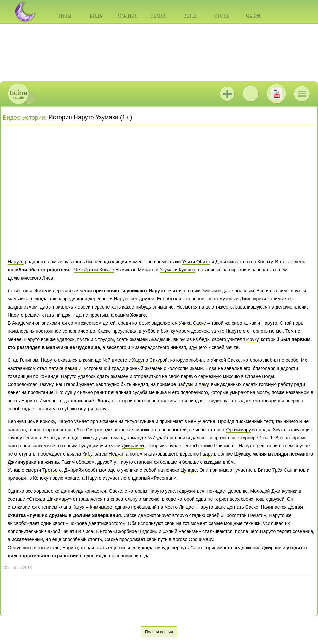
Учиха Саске (192, 323)
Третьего (52, 470)
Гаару (206, 454)
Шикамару (58, 499)
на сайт (19, 95)
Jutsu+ (227, 94)
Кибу (87, 454)
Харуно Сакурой (150, 360)
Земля (159, 16)
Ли (182, 507)
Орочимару (238, 430)
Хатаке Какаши (65, 368)
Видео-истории (24, 118)
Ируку (252, 339)
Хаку (203, 384)
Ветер (190, 16)
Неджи (116, 454)
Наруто (16, 262)
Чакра (253, 16)
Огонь (222, 16)
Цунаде (189, 470)
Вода (96, 16)
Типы (65, 16)
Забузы (185, 384)
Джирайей (133, 446)
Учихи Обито (196, 262)
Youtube (277, 94)
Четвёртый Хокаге (94, 270)
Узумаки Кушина (178, 270)
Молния (128, 16)
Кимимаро (101, 507)
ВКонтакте (251, 94)
